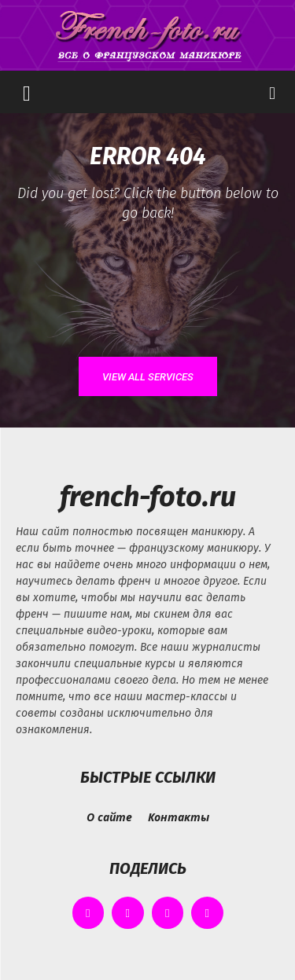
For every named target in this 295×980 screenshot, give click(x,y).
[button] (27, 92)
